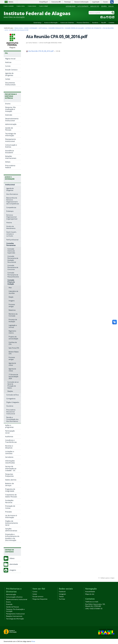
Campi (35, 594)
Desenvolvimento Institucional (17, 599)
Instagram (107, 17)
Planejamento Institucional (15, 614)
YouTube (105, 17)
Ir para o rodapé (44, 6)
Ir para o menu (22, 6)
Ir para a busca (33, 6)
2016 (6, 30)
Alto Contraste (83, 6)
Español (104, 6)
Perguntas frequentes (40, 599)
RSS (113, 17)
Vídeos (12, 558)
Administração (11, 594)
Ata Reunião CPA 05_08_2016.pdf (40, 51)
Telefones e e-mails (92, 602)
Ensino (8, 602)
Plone (33, 641)
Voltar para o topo (107, 578)
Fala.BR (103, 23)
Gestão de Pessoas (13, 607)
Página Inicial (19, 28)
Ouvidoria (95, 23)
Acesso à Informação (51, 23)
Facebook (102, 17)
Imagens (13, 570)
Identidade (14, 564)
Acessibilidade (71, 6)
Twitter (110, 17)
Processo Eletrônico (83, 23)
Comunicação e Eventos (14, 597)
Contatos (111, 23)
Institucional (43, 28)
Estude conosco (38, 597)
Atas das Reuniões (108, 28)
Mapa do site (95, 6)
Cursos (35, 592)
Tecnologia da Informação (15, 619)
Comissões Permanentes (56, 28)
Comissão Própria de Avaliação (74, 28)
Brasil (11, 2)
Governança (37, 23)
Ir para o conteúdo (10, 6)
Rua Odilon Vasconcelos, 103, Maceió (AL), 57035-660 (95, 605)
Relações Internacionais (14, 616)
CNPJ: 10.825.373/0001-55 (94, 609)
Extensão (9, 604)
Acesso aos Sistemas (67, 23)
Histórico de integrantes (93, 28)
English (111, 6)
